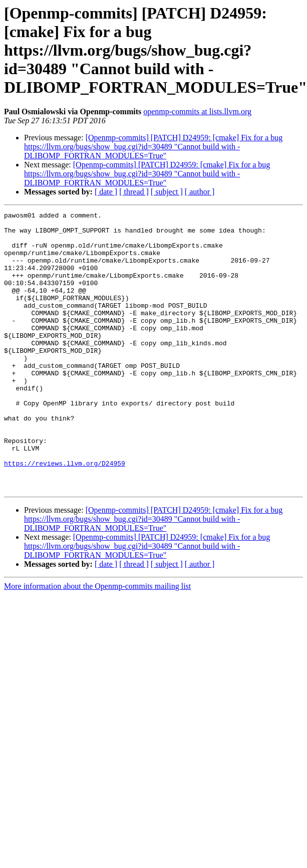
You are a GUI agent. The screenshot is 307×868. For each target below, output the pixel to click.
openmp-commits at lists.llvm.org (197, 112)
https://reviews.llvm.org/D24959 (65, 514)
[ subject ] (167, 192)
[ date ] (106, 192)
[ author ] (200, 192)
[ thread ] (134, 192)
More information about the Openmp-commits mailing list (97, 642)
